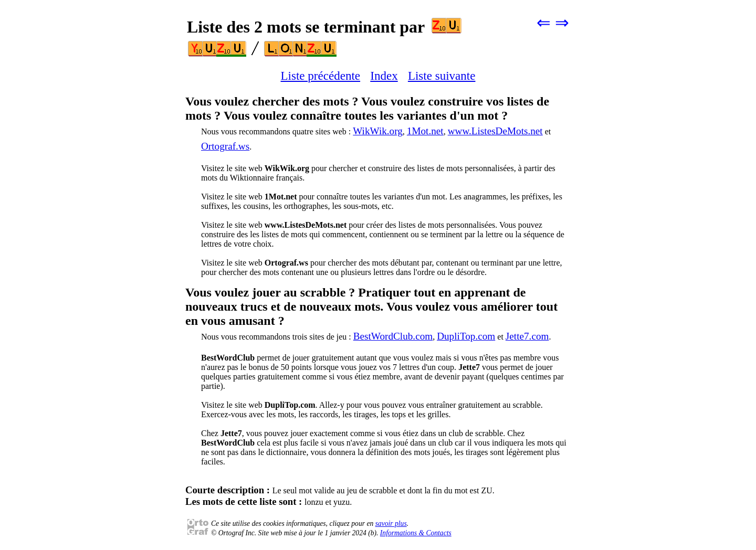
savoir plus (391, 523)
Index (384, 76)
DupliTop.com (466, 336)
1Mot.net (425, 131)
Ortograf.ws (225, 146)
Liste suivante (442, 76)
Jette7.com (527, 336)
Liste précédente (321, 76)
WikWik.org (378, 131)
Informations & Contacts (416, 533)
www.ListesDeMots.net (495, 131)
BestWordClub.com (393, 336)
